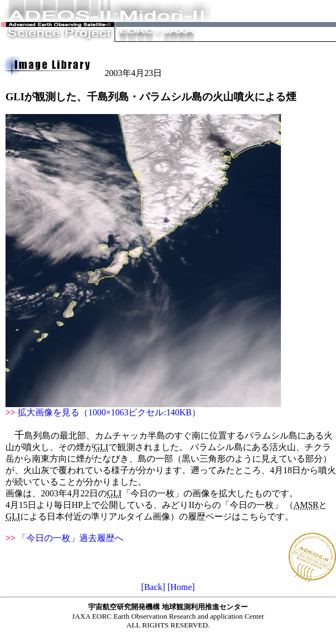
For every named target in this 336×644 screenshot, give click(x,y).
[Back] (153, 587)
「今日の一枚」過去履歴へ (71, 538)
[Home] (181, 587)
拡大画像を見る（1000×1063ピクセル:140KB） (109, 412)
